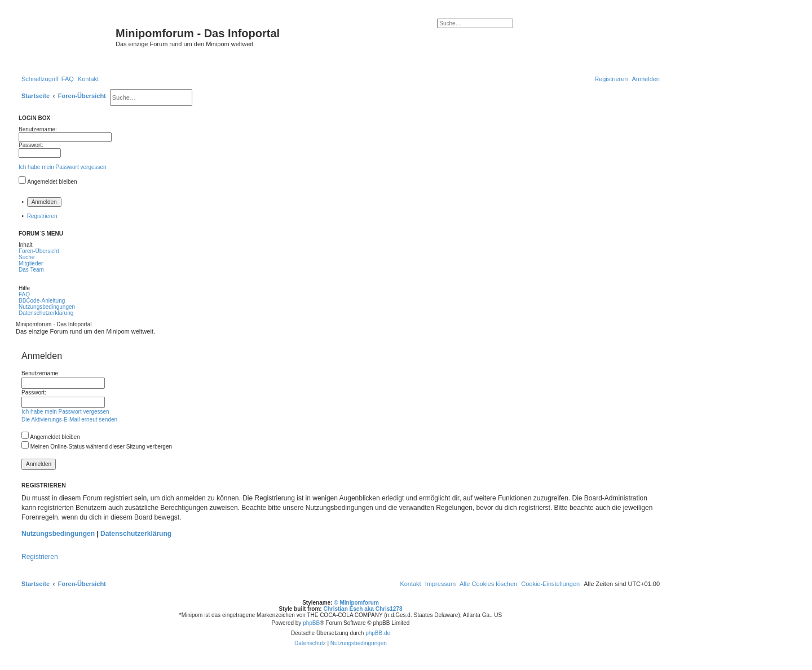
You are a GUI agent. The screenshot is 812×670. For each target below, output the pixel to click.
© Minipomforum (356, 603)
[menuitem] (68, 79)
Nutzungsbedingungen (58, 534)
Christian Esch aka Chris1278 (363, 609)
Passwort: (34, 392)
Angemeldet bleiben (52, 182)
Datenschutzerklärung (136, 534)
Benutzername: (41, 373)
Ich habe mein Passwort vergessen (63, 167)
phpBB (311, 623)
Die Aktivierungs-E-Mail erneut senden (69, 420)
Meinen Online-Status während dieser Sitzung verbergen (97, 447)
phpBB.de (378, 633)
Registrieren (42, 216)
